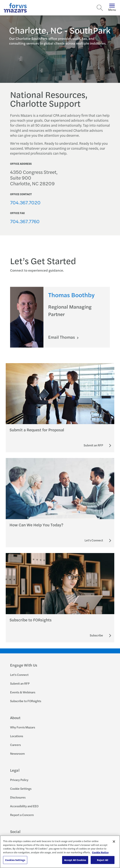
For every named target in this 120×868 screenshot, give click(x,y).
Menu (112, 8)
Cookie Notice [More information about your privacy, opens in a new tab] (100, 852)
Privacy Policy (19, 780)
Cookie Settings (21, 788)
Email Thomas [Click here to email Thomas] (62, 342)
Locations (17, 736)
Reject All (103, 860)
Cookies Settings (15, 860)
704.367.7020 (25, 202)
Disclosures (18, 797)
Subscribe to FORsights (26, 701)
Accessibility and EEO (24, 806)
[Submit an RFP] (93, 445)
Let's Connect (19, 675)
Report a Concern (22, 815)
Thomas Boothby (71, 300)
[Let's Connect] (94, 540)
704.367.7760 (25, 221)
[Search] (100, 8)
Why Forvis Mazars (23, 727)
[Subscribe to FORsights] (96, 635)
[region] (60, 852)
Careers (15, 745)
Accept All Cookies (75, 860)
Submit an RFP (20, 683)
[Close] (114, 842)
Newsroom (17, 753)
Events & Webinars (23, 692)
